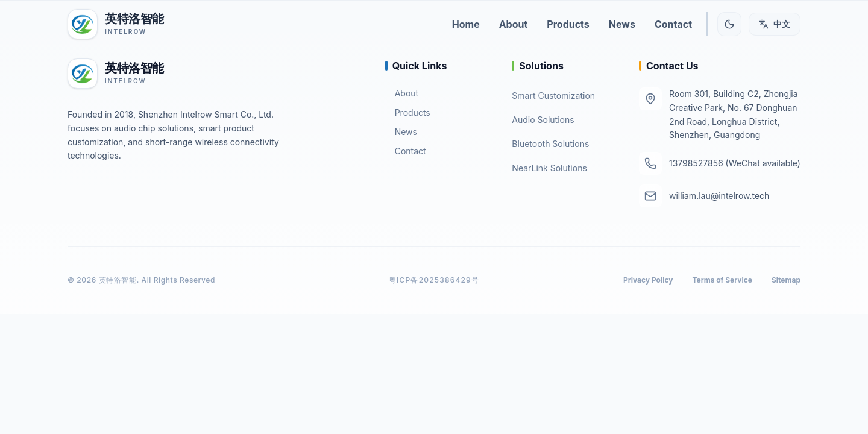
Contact (406, 151)
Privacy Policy (648, 280)
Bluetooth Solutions (550, 144)
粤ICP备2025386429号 (434, 280)
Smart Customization (553, 96)
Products (408, 112)
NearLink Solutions (549, 168)
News (401, 132)
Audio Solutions (543, 120)
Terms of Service (722, 280)
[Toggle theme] (729, 24)
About (402, 93)
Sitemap (786, 280)
